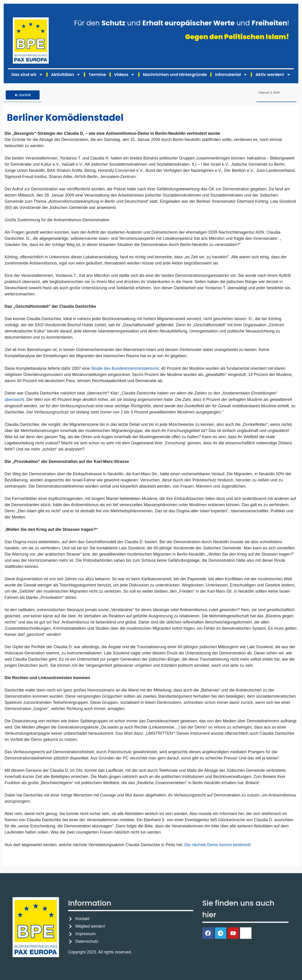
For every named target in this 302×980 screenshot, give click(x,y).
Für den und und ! (182, 23)
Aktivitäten (66, 75)
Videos (124, 75)
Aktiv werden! (273, 75)
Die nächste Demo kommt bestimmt (217, 844)
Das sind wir (27, 75)
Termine (97, 74)
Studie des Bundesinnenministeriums (125, 367)
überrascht (14, 399)
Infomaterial (231, 75)
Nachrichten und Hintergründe (175, 74)
